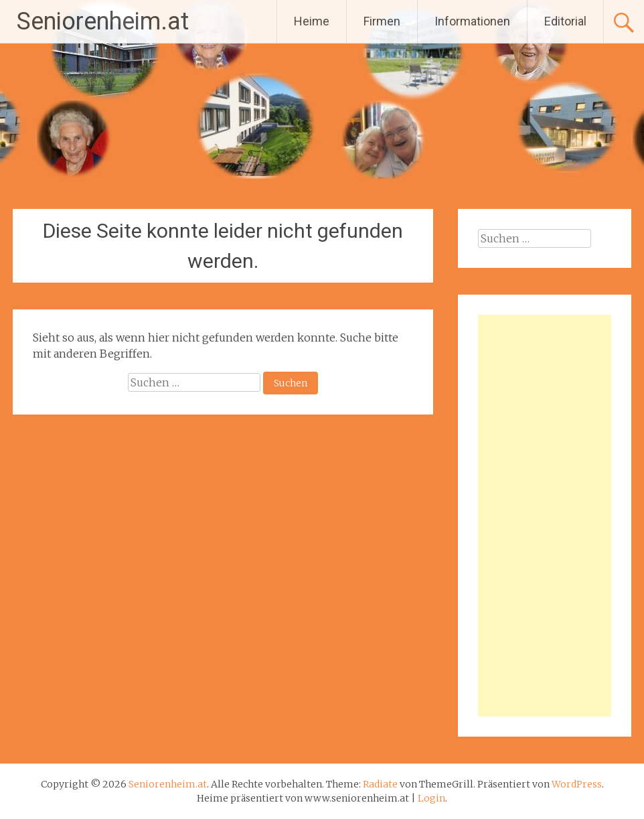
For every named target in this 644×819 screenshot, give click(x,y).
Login (431, 798)
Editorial (565, 21)
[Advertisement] (545, 516)
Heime (312, 21)
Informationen (472, 21)
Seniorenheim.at (103, 21)
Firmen (382, 21)
